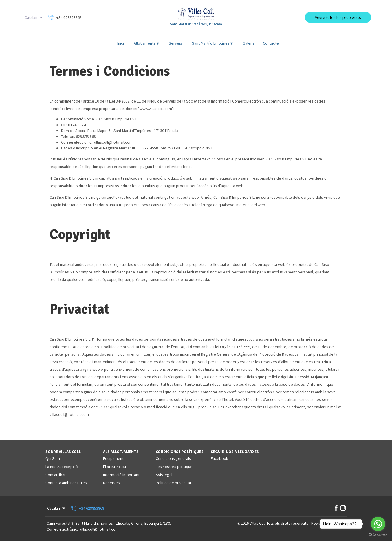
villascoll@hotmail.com (99, 529)
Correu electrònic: (62, 529)
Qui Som (53, 458)
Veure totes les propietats (338, 17)
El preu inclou (115, 467)
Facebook (219, 458)
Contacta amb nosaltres (66, 483)
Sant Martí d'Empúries (213, 43)
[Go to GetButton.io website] (378, 535)
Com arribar (56, 475)
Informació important (121, 475)
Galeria (249, 43)
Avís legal (164, 475)
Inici (121, 43)
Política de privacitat (174, 483)
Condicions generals (173, 458)
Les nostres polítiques (175, 467)
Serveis (175, 43)
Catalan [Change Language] (34, 17)
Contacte (271, 43)
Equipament (113, 458)
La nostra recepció (62, 467)
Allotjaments (146, 43)
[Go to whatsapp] (378, 524)
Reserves (111, 483)
